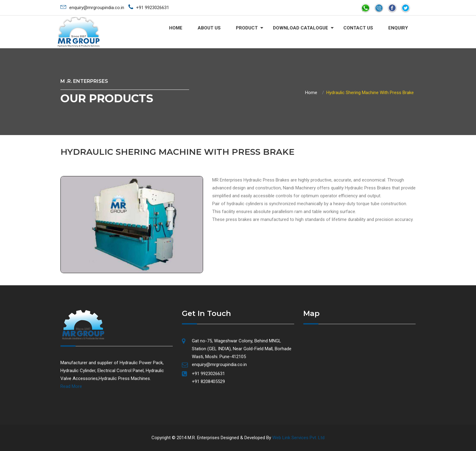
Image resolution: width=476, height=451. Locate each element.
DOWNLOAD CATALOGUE (301, 28)
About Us (209, 28)
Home (176, 28)
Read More (71, 386)
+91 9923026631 (149, 7)
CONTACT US (358, 28)
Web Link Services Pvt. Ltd (298, 438)
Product (247, 28)
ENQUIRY (398, 28)
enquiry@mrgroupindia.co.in (92, 7)
